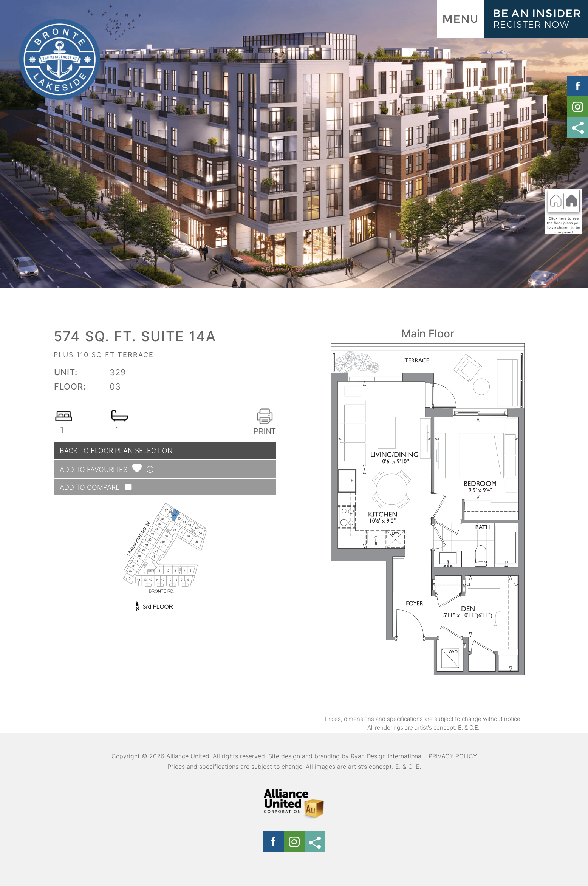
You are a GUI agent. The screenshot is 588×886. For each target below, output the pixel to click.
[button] (138, 469)
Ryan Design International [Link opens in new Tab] (387, 756)
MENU (460, 19)
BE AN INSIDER (541, 18)
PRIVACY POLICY (453, 756)
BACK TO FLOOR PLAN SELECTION (116, 451)
